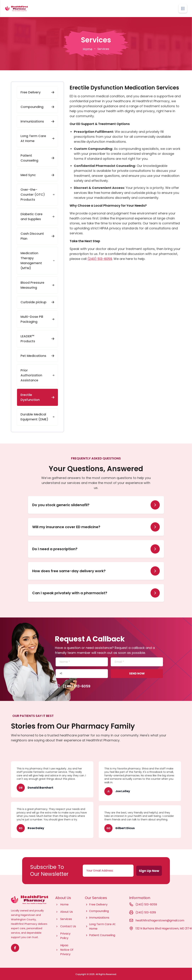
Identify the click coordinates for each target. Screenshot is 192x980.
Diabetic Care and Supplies (37, 215)
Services (66, 918)
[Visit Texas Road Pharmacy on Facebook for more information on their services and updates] (15, 947)
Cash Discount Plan (37, 235)
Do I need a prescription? (55, 548)
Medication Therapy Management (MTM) (37, 259)
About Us (67, 911)
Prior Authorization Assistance (37, 374)
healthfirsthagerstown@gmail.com (160, 920)
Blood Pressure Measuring (37, 284)
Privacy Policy (65, 935)
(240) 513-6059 (100, 258)
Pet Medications (37, 355)
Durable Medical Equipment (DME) (37, 416)
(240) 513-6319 (146, 912)
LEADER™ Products (37, 338)
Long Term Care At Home (37, 137)
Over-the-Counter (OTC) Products (37, 193)
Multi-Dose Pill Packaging (37, 318)
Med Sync (37, 174)
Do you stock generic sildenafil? (61, 504)
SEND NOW (137, 672)
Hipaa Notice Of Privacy (67, 949)
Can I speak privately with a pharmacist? (70, 592)
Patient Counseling (37, 157)
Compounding (37, 106)
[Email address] (108, 870)
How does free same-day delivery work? (69, 570)
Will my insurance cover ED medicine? (66, 526)
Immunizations (37, 120)
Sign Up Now (151, 871)
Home (88, 48)
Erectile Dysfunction (37, 396)
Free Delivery (37, 91)
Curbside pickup (37, 301)
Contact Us (68, 925)
